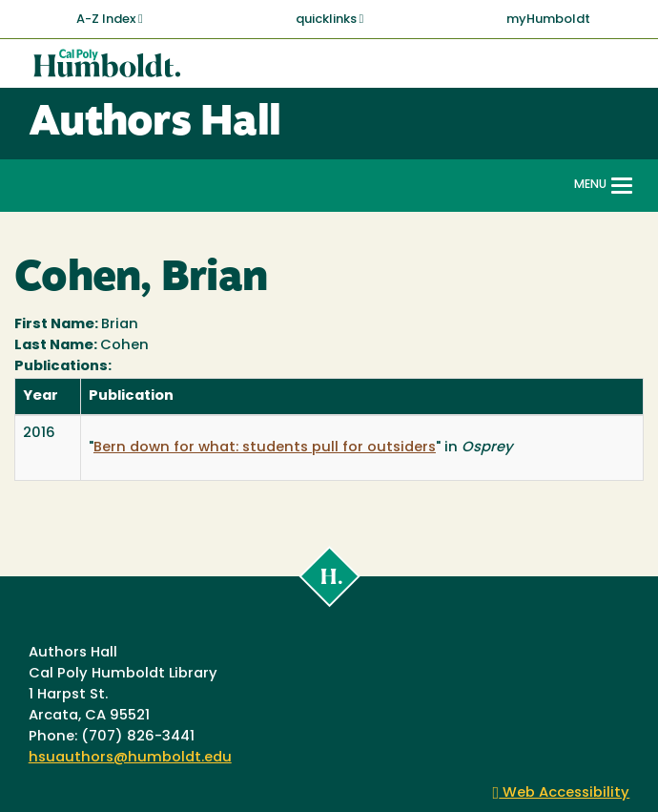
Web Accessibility (562, 793)
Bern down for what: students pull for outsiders (265, 448)
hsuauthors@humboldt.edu (130, 758)
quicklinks (330, 19)
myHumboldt (548, 20)
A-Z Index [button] (110, 19)
